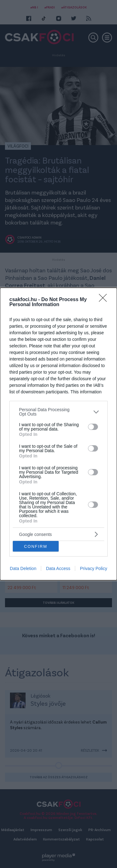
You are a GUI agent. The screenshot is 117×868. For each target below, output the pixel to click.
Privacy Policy (93, 568)
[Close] (105, 300)
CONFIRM (36, 546)
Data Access (58, 568)
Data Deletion (23, 568)
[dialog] (58, 434)
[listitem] (58, 412)
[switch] (93, 427)
